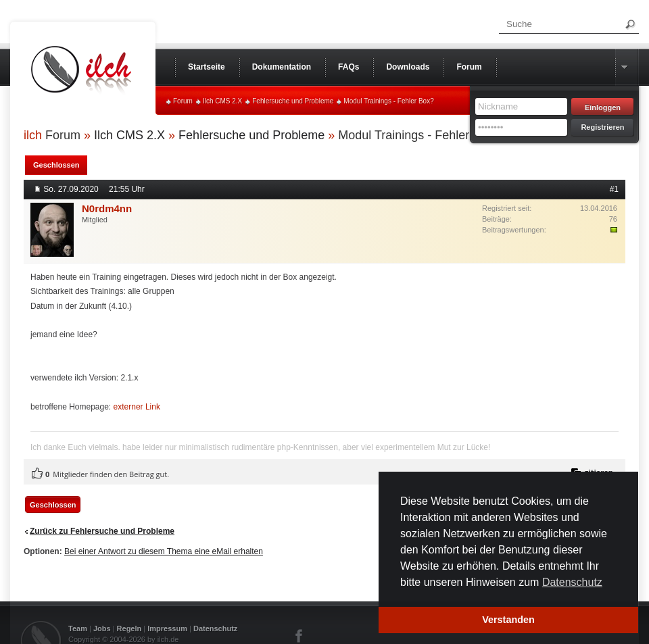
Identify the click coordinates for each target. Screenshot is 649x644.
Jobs (102, 628)
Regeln (129, 628)
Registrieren (602, 127)
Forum (183, 101)
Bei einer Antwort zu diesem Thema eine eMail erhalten (164, 551)
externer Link (137, 407)
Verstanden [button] (508, 620)
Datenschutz (215, 628)
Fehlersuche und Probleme (293, 101)
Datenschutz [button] (572, 582)
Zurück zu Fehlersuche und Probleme (102, 531)
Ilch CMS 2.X (222, 101)
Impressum (167, 628)
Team (78, 628)
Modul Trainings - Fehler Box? (388, 101)
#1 (614, 189)
